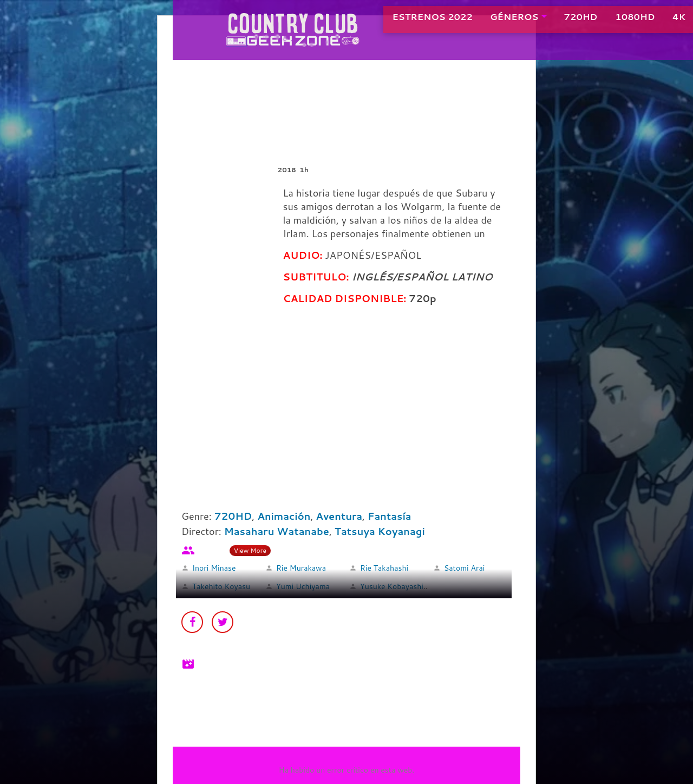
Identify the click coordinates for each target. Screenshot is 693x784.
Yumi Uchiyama (303, 586)
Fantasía (390, 516)
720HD (555, 21)
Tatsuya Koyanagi (380, 531)
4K (653, 21)
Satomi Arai (464, 568)
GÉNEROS (489, 21)
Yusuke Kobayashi (392, 586)
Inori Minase (214, 568)
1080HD (609, 21)
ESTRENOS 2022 (407, 21)
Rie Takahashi (384, 568)
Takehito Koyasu (221, 586)
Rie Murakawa (301, 568)
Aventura (339, 516)
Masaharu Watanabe (277, 531)
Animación (284, 516)
